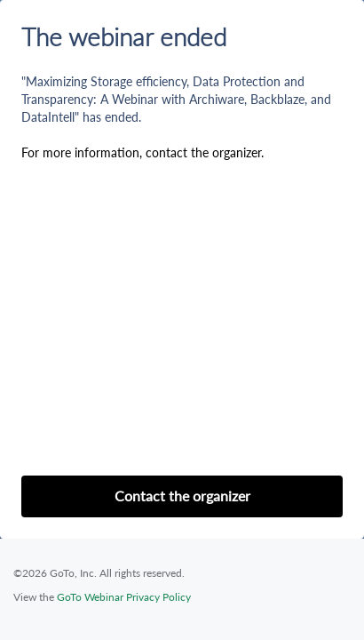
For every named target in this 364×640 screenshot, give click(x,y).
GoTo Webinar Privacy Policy (124, 597)
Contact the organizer (182, 496)
